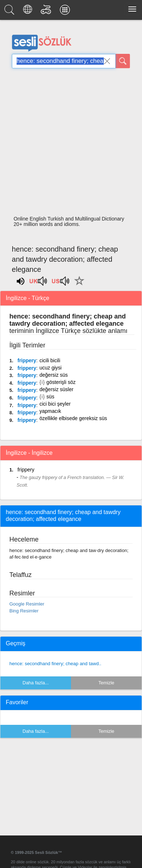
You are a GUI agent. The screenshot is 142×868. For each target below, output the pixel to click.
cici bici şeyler (55, 404)
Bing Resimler (24, 611)
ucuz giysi (50, 368)
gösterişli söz (61, 382)
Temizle (106, 683)
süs (50, 397)
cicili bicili (50, 360)
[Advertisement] (68, 144)
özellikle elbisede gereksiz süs (73, 418)
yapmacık (50, 411)
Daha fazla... (36, 683)
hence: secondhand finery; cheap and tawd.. (55, 664)
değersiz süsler (56, 389)
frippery (27, 360)
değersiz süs (54, 375)
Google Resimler (27, 604)
